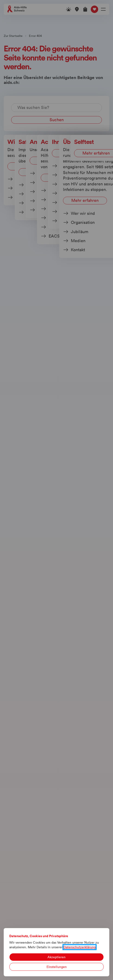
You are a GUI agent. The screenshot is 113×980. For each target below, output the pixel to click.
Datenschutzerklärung (80, 947)
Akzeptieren (56, 957)
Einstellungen (57, 967)
